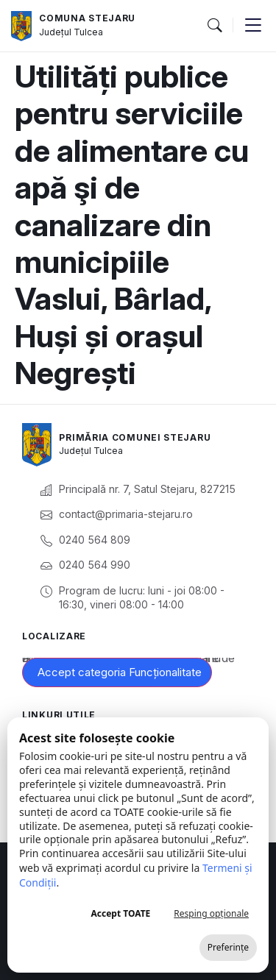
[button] (214, 26)
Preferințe (228, 947)
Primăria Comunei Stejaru (135, 437)
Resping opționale (211, 913)
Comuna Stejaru (87, 18)
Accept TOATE (120, 913)
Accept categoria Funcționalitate (120, 672)
